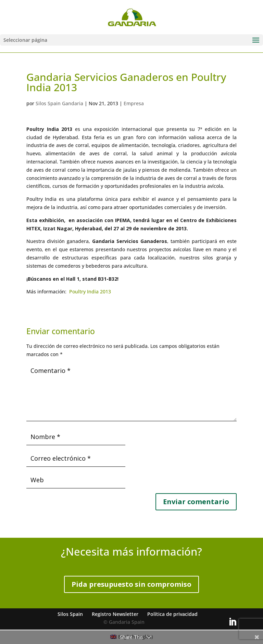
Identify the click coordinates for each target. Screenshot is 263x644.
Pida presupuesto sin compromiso (131, 584)
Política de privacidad (172, 614)
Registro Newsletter (115, 614)
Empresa (134, 103)
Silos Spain (70, 614)
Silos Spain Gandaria (59, 103)
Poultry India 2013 (90, 291)
